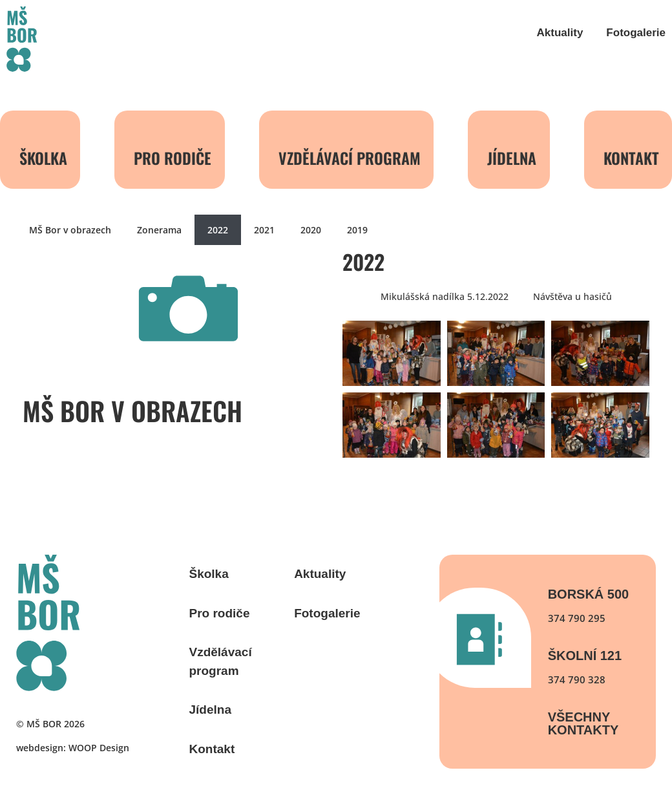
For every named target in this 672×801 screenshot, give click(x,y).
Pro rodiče (173, 158)
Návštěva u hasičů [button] (572, 296)
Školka (43, 158)
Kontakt (212, 749)
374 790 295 (577, 618)
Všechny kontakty (583, 723)
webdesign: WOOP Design (73, 748)
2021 (264, 230)
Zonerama (159, 230)
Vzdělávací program (350, 158)
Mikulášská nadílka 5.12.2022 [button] (445, 296)
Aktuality (560, 33)
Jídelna (512, 158)
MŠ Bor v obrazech (70, 230)
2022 (218, 230)
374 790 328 (577, 679)
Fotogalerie (636, 33)
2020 (311, 230)
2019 (357, 230)
